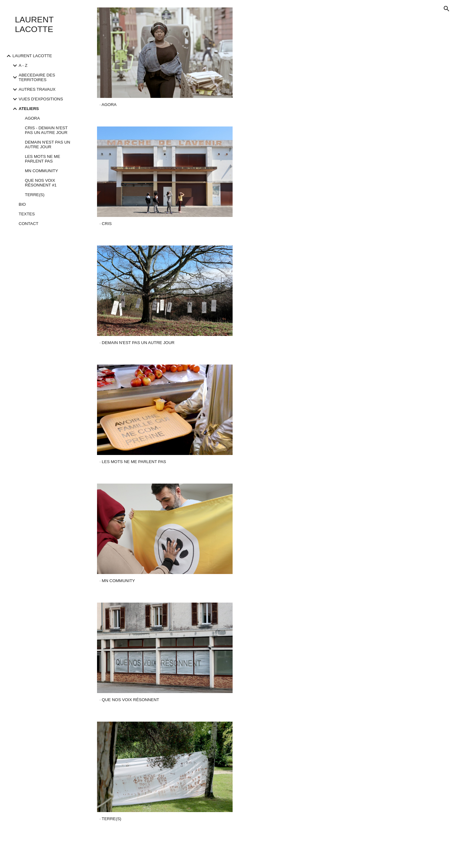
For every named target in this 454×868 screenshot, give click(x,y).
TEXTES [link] (27, 214)
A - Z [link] (23, 65)
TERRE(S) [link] (35, 195)
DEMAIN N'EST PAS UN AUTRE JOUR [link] (48, 145)
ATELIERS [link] (29, 109)
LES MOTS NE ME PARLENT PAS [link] (42, 159)
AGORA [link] (32, 118)
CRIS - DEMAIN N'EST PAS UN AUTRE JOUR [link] (46, 130)
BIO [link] (22, 204)
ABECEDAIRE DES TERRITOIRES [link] (37, 77)
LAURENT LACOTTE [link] (32, 56)
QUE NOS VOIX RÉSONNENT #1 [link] (41, 183)
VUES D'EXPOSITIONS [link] (41, 99)
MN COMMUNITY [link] (42, 171)
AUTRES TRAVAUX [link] (37, 89)
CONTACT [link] (28, 224)
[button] (447, 9)
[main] (165, 105)
